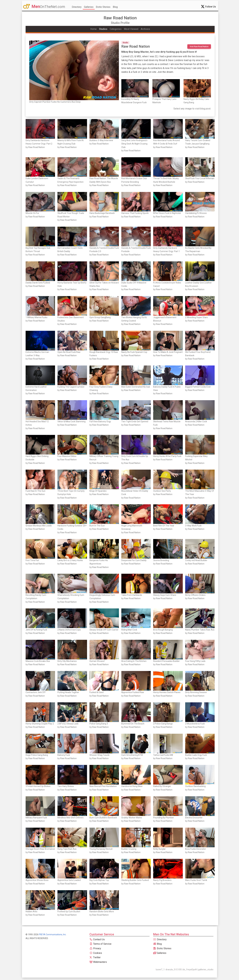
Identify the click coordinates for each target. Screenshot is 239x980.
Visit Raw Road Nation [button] (199, 47)
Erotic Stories (103, 7)
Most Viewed (131, 29)
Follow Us (208, 7)
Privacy (95, 948)
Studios (103, 29)
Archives (145, 29)
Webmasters (98, 962)
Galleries (89, 7)
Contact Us (97, 939)
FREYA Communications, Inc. (53, 934)
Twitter (95, 957)
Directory (77, 7)
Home (93, 29)
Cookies (96, 953)
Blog (115, 7)
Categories (116, 29)
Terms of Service (100, 944)
